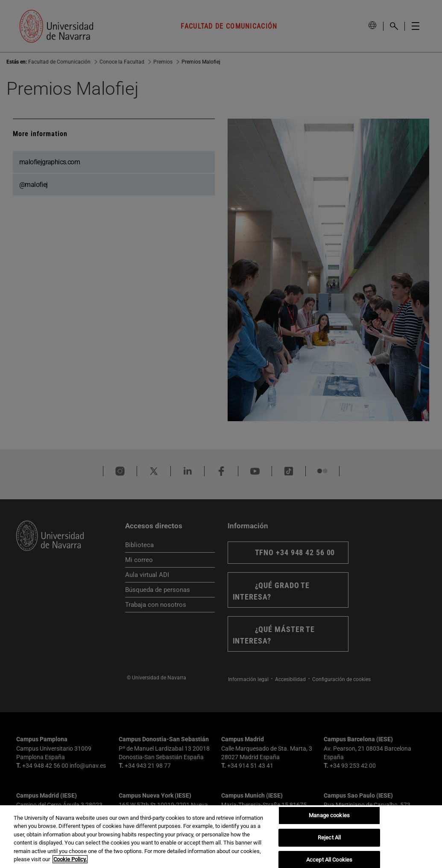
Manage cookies (329, 816)
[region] (221, 837)
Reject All (329, 837)
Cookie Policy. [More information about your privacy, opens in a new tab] (70, 859)
